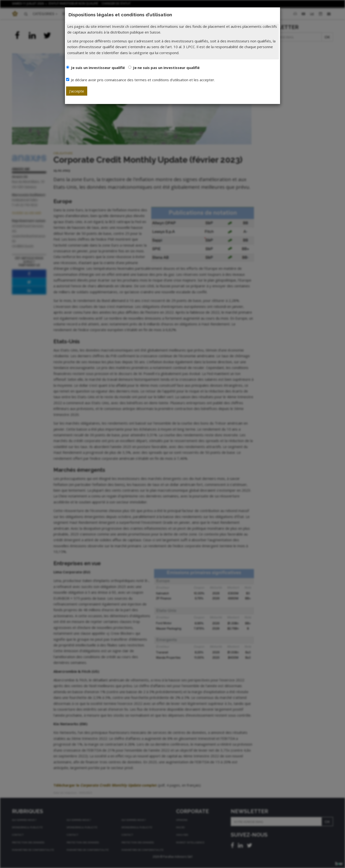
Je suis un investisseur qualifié (98, 68)
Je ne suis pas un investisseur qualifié (166, 68)
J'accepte (77, 91)
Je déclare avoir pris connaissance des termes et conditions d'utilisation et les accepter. (141, 80)
